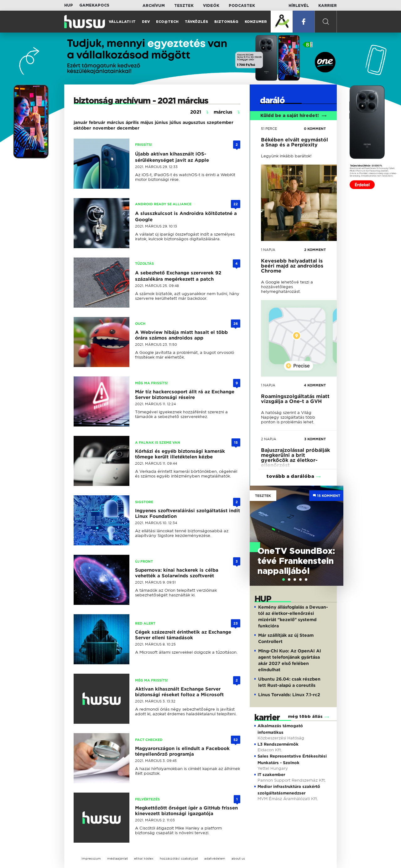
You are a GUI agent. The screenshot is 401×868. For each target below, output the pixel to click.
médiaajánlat (117, 858)
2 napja (269, 439)
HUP (69, 5)
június (161, 122)
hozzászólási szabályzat (179, 858)
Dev (146, 22)
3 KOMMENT (315, 439)
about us (238, 858)
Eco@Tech (167, 22)
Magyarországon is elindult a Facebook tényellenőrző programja (182, 751)
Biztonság (226, 22)
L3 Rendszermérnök (278, 744)
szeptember (220, 122)
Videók (211, 6)
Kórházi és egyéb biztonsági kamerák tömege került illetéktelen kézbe (180, 454)
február (97, 122)
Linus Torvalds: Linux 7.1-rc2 (289, 695)
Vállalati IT (122, 22)
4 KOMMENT (315, 385)
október (82, 128)
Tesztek (184, 6)
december (128, 128)
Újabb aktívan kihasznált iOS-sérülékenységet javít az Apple (172, 157)
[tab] (284, 580)
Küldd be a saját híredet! (293, 116)
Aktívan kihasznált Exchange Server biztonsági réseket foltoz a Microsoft (179, 692)
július (175, 122)
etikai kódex (144, 858)
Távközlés (196, 22)
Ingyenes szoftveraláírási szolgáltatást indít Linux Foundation (187, 513)
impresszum (91, 858)
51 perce (269, 129)
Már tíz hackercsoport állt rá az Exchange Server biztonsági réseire (185, 395)
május (147, 122)
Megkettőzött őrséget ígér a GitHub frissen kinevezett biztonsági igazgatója (186, 811)
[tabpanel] (297, 536)
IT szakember (271, 775)
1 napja (268, 250)
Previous (258, 529)
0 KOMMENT (315, 129)
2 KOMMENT (315, 250)
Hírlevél (299, 6)
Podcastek (242, 6)
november (104, 128)
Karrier (328, 6)
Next (336, 529)
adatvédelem (215, 858)
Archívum (154, 6)
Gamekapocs (94, 5)
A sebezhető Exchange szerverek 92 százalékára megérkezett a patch (178, 276)
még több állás (305, 717)
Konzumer (256, 22)
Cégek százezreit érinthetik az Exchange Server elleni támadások (183, 635)
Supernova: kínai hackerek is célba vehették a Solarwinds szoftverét (177, 573)
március (115, 122)
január (81, 122)
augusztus (194, 122)
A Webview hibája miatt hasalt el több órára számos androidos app (181, 335)
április (132, 122)
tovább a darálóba (290, 476)
